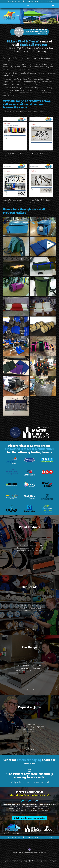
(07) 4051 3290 (13, 1)
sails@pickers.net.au (31, 1)
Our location (47, 1)
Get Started (29, 749)
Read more (29, 569)
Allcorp (40, 853)
